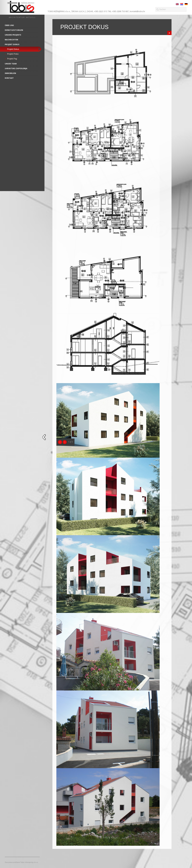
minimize (169, 33)
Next (65, 442)
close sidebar (45, 437)
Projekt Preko (13, 54)
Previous (60, 442)
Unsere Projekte (13, 35)
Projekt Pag (12, 59)
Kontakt (9, 78)
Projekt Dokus (12, 44)
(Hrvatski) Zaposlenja (16, 68)
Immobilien (10, 73)
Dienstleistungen (14, 30)
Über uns (9, 25)
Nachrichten (11, 40)
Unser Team (11, 64)
